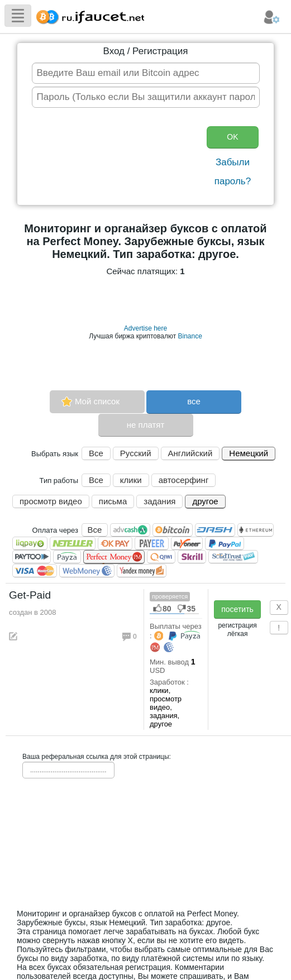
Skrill (192, 557)
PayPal (225, 543)
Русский (136, 453)
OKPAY (115, 543)
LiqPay (30, 543)
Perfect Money (114, 557)
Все (96, 453)
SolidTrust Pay (233, 557)
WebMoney (87, 571)
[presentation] (116, 157)
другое (205, 501)
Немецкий (249, 453)
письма (113, 501)
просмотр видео (51, 501)
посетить (237, 609)
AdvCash (130, 530)
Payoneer (187, 543)
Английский (190, 453)
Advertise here (145, 328)
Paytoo (32, 557)
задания (159, 501)
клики (131, 480)
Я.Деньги (142, 571)
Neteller (73, 543)
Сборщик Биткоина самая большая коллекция (88, 15)
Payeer (152, 543)
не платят (146, 425)
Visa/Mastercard (35, 571)
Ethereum (256, 530)
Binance (190, 336)
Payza (67, 557)
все (194, 401)
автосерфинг (184, 480)
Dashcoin (215, 530)
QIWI (161, 557)
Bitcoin (173, 530)
